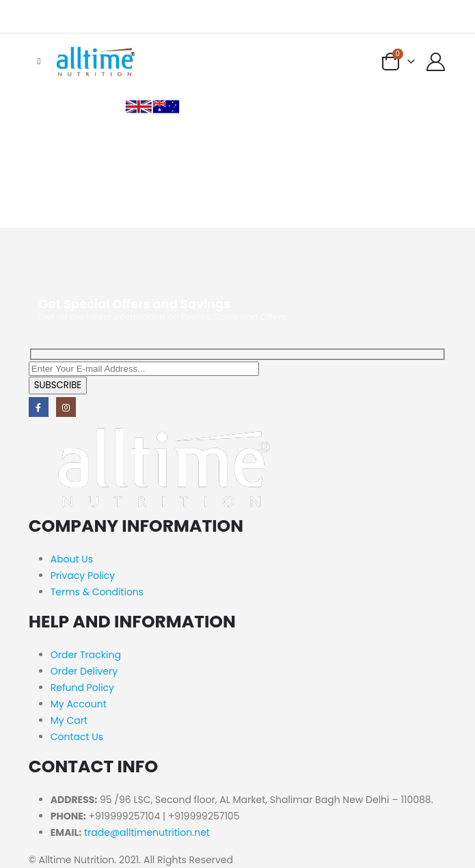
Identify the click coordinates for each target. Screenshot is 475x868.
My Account (79, 704)
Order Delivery (84, 671)
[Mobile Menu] (39, 62)
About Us (72, 559)
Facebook (39, 407)
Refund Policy (82, 688)
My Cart (69, 720)
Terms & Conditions (97, 592)
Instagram (66, 407)
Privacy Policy (83, 575)
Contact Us (77, 737)
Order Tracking (86, 655)
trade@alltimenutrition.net (147, 832)
